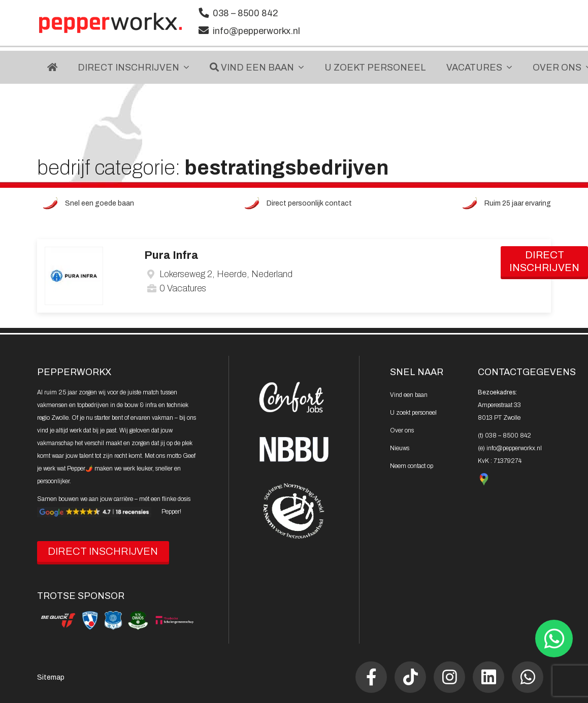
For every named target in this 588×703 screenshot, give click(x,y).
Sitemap (51, 677)
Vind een (409, 395)
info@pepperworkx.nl (256, 31)
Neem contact (412, 466)
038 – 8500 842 (246, 13)
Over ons (402, 430)
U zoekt (413, 413)
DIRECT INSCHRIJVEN (103, 551)
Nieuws (400, 448)
